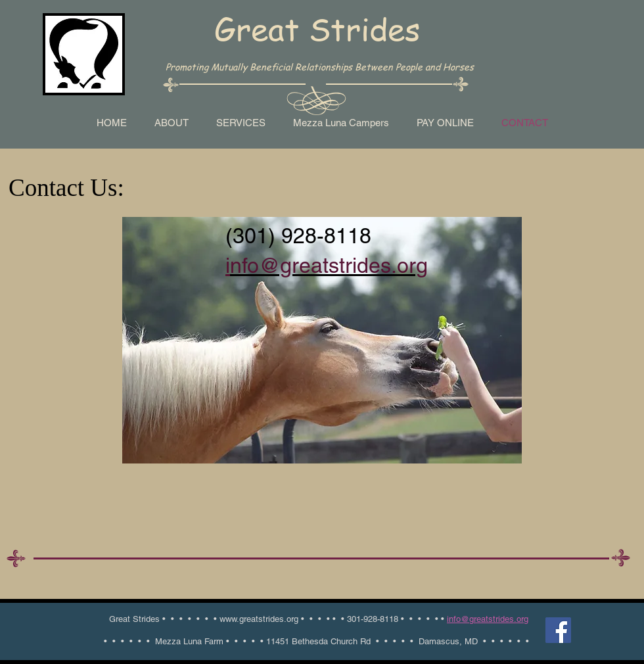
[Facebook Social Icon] (558, 630)
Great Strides (317, 29)
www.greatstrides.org (259, 619)
